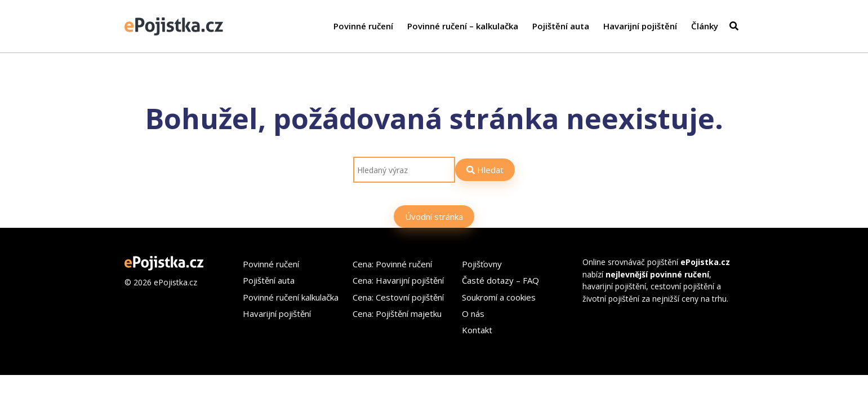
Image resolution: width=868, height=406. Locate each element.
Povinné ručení (363, 26)
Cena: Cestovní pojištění (398, 297)
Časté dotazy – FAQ (500, 280)
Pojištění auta (561, 26)
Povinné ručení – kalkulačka (463, 26)
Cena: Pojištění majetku (397, 314)
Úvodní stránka (434, 217)
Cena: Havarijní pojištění (398, 280)
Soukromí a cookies (499, 297)
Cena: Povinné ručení (392, 264)
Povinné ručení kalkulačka (291, 297)
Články (705, 26)
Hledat (485, 170)
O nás (473, 314)
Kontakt (477, 330)
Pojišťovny (482, 264)
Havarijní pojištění (640, 26)
